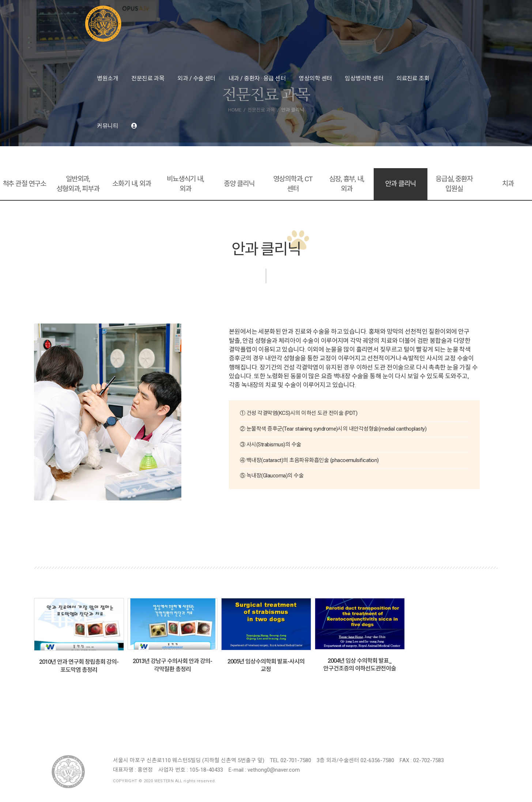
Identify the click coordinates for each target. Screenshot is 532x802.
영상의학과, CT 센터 (293, 184)
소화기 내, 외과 (132, 184)
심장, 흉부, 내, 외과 (347, 184)
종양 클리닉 (239, 184)
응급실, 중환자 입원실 (454, 184)
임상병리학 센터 (364, 78)
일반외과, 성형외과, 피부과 (78, 184)
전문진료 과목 (148, 78)
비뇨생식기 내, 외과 (185, 184)
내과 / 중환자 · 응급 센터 (257, 78)
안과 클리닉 (400, 184)
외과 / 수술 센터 (196, 78)
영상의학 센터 (315, 78)
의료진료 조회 (413, 78)
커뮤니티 (107, 126)
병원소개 (107, 78)
